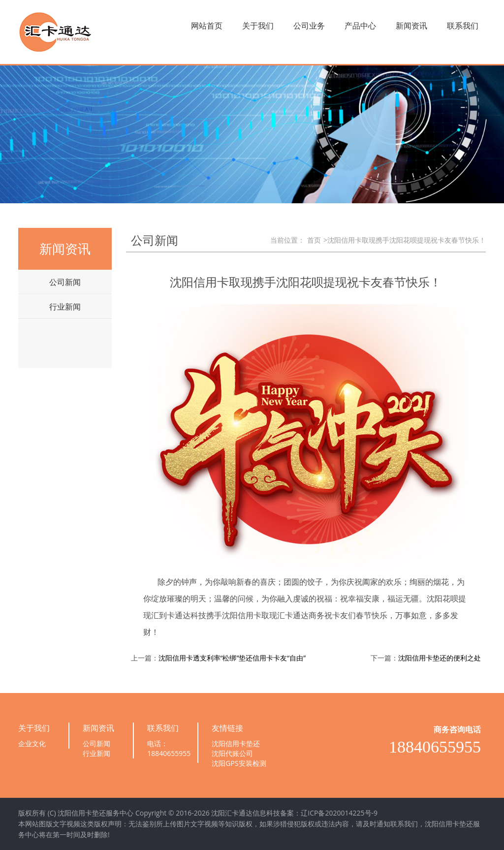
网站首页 (207, 26)
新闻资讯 (411, 26)
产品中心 (360, 26)
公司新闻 (65, 282)
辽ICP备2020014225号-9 (339, 813)
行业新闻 (65, 307)
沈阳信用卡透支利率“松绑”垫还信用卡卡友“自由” (232, 658)
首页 (314, 240)
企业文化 (32, 743)
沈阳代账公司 (232, 753)
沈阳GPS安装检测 (239, 763)
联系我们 (463, 26)
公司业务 (309, 26)
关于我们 (258, 26)
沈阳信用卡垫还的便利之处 (440, 658)
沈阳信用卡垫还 (236, 743)
